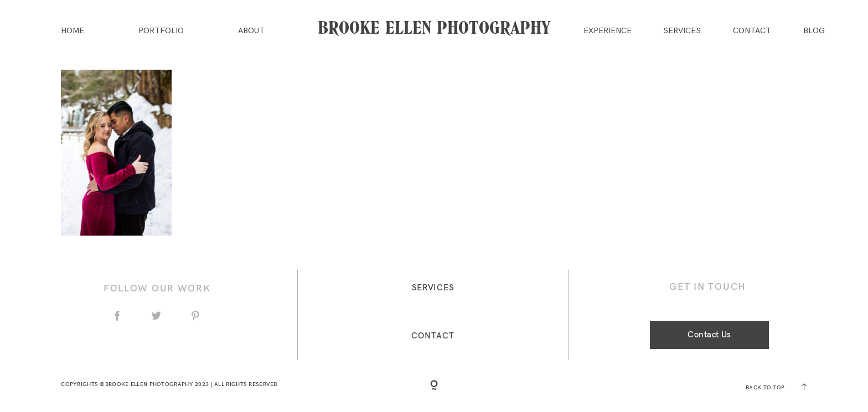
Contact (752, 31)
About (251, 31)
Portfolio (161, 31)
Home (73, 31)
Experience (608, 31)
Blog (814, 31)
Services (682, 31)
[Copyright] (434, 386)
